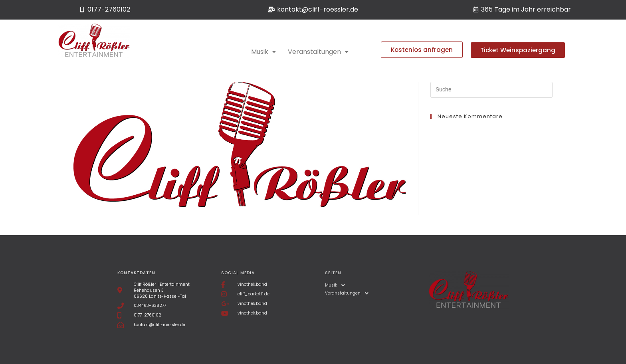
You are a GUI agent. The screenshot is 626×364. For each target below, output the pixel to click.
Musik (263, 52)
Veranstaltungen (318, 52)
